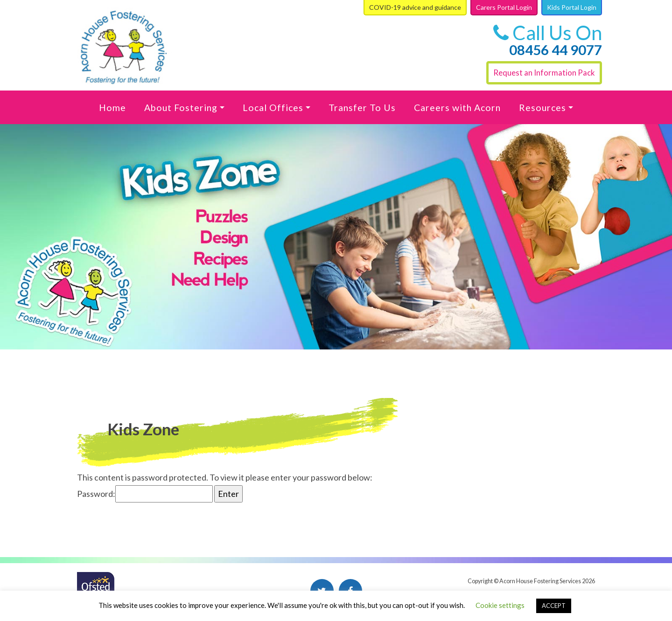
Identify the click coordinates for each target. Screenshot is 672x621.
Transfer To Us (362, 108)
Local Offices (273, 108)
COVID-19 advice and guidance (415, 7)
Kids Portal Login (572, 7)
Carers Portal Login (504, 7)
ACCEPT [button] (554, 606)
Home (112, 108)
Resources (542, 108)
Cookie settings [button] (500, 605)
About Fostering (181, 108)
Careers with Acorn (457, 108)
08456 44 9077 (556, 50)
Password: (145, 494)
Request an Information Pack (544, 73)
